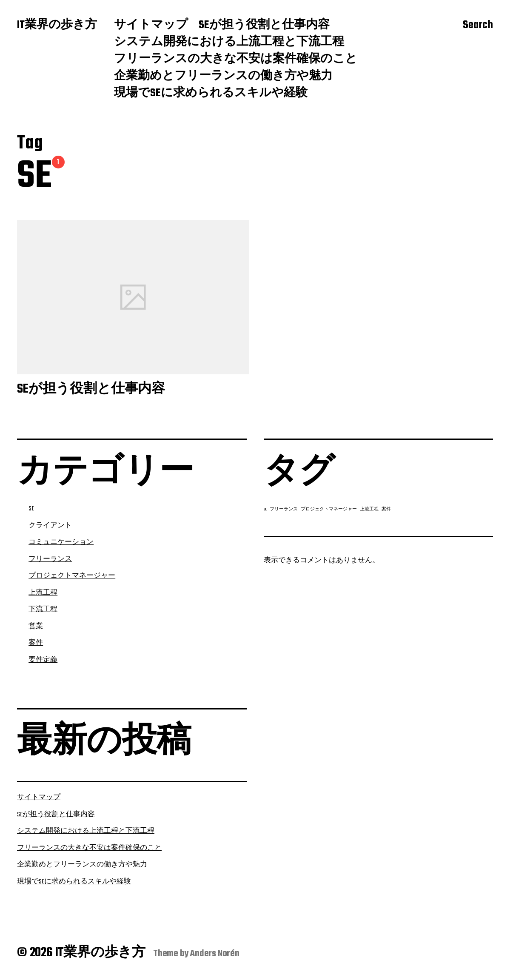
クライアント (50, 526)
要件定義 (43, 660)
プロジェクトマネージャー (72, 576)
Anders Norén (215, 954)
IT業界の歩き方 (57, 26)
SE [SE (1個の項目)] (265, 509)
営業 (36, 627)
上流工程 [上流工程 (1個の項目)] (369, 509)
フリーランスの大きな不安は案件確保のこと (236, 60)
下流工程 (43, 610)
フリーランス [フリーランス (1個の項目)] (284, 509)
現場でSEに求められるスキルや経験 (211, 94)
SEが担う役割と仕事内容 (264, 26)
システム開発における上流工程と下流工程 (229, 43)
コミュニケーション (61, 542)
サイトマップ (151, 26)
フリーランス (50, 559)
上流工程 (43, 593)
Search (478, 26)
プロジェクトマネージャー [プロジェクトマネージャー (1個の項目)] (329, 509)
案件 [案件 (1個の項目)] (386, 509)
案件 (36, 643)
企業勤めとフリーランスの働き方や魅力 (223, 77)
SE (31, 509)
